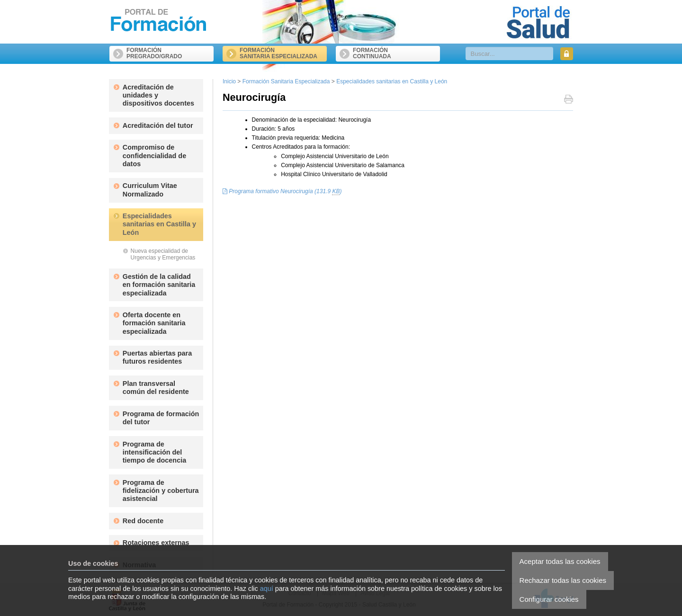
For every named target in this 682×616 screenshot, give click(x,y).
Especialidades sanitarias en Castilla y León (392, 81)
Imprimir (569, 100)
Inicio (229, 81)
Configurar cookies (549, 599)
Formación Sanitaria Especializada (286, 81)
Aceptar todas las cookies (560, 561)
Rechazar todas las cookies (563, 580)
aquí (267, 589)
